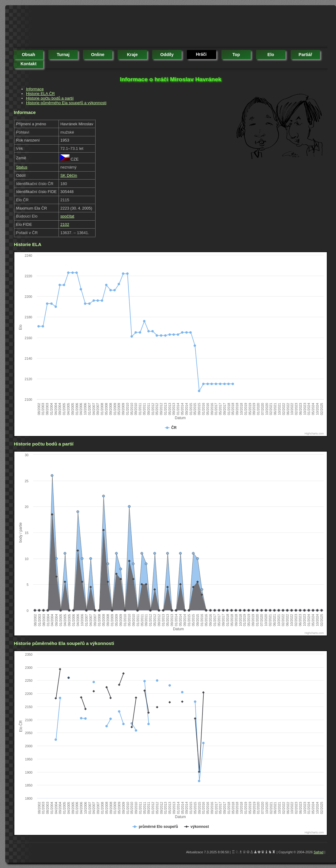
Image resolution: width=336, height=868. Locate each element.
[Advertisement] (125, 28)
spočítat (67, 216)
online (98, 55)
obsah (28, 55)
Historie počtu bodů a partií (50, 98)
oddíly (167, 55)
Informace (35, 89)
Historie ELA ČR (40, 94)
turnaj (63, 55)
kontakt (28, 64)
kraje (132, 55)
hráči (201, 54)
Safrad (319, 852)
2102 (65, 224)
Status (22, 167)
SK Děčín (69, 175)
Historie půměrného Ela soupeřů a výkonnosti (66, 103)
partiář (305, 55)
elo (271, 55)
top (236, 55)
